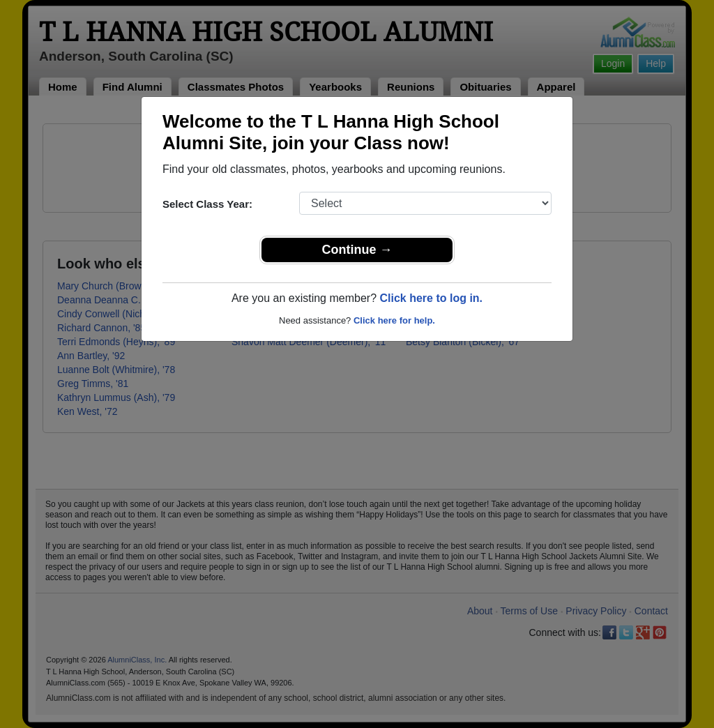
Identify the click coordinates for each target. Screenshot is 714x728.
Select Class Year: (207, 204)
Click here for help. (394, 320)
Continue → (357, 250)
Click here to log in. (431, 298)
